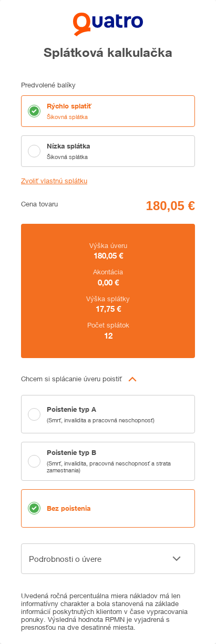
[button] (108, 379)
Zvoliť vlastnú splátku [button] (54, 181)
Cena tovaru (39, 204)
